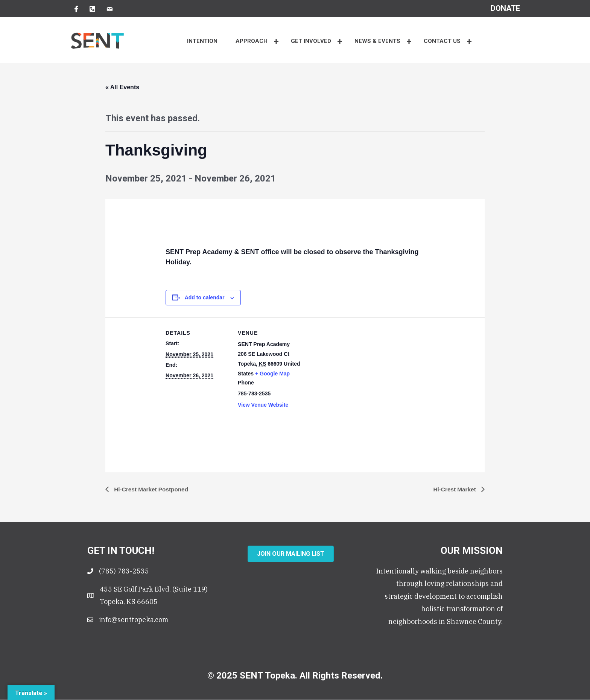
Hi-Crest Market (454, 489)
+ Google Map (272, 374)
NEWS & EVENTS (377, 41)
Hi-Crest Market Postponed (152, 489)
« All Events (122, 87)
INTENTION (202, 41)
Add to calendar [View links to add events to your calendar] (205, 297)
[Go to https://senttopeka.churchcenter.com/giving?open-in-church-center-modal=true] (505, 8)
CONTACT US (442, 41)
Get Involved (311, 41)
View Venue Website (263, 405)
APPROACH (252, 41)
